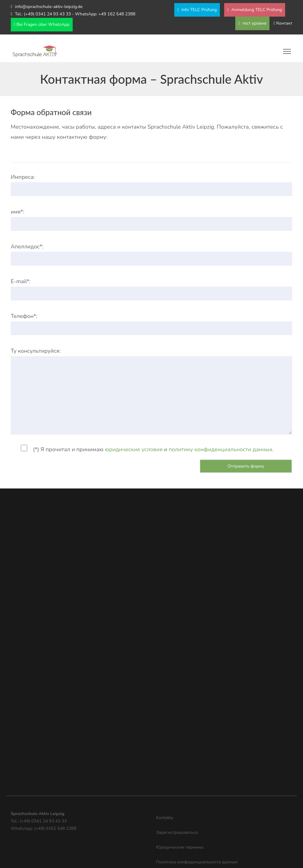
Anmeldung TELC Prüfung (255, 10)
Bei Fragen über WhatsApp (42, 24)
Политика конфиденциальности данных (197, 862)
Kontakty (165, 818)
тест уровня (252, 23)
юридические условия (134, 449)
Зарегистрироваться (177, 832)
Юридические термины (180, 847)
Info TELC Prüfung (197, 10)
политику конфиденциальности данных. (221, 449)
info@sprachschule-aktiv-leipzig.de (49, 7)
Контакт (284, 23)
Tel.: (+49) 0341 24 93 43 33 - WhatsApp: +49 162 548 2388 (75, 14)
